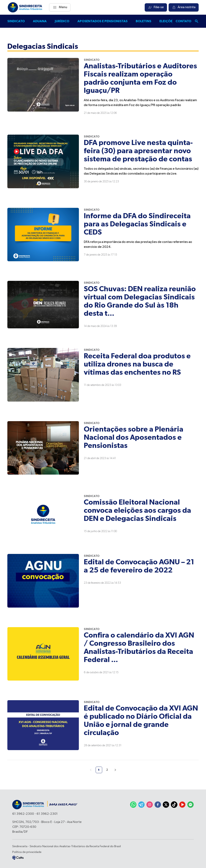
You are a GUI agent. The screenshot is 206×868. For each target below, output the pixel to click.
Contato (183, 21)
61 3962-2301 (47, 814)
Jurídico (62, 21)
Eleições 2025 (171, 21)
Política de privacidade (27, 852)
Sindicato (16, 21)
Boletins (143, 21)
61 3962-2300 (23, 814)
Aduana (40, 21)
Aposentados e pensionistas (102, 21)
